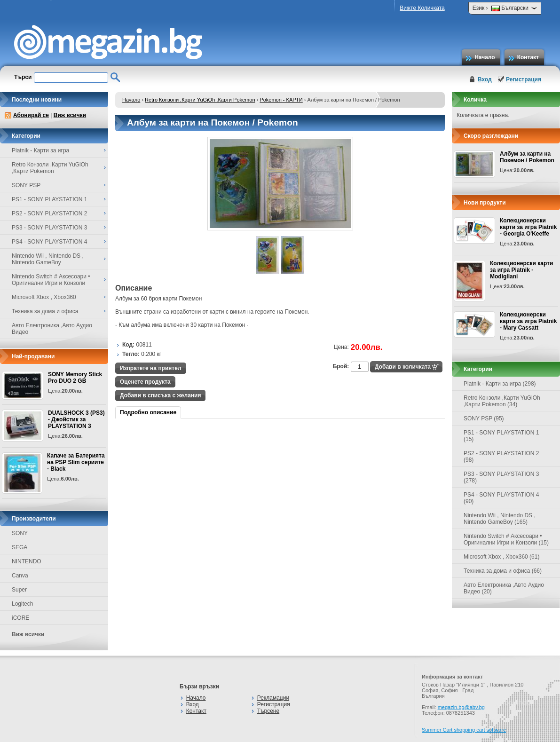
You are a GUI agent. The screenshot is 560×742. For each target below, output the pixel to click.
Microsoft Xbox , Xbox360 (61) (501, 557)
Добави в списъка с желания (160, 395)
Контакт (528, 57)
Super (19, 590)
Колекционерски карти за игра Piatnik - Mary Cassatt (528, 321)
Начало (485, 57)
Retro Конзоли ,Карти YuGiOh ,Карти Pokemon (200, 100)
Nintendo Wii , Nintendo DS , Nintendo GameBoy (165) (500, 519)
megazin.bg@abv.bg (461, 707)
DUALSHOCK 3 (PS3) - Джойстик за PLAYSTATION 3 (76, 419)
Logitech (22, 604)
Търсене (268, 711)
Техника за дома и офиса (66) (503, 571)
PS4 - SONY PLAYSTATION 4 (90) (501, 498)
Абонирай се (31, 115)
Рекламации (273, 698)
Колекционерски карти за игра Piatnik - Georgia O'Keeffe (528, 227)
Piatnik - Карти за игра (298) (500, 384)
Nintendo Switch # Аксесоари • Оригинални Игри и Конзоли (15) (506, 539)
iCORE (20, 618)
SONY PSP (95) (484, 418)
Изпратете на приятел (151, 368)
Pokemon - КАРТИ (281, 100)
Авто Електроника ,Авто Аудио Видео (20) (504, 588)
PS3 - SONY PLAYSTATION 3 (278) (501, 477)
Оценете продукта (145, 382)
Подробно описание (148, 412)
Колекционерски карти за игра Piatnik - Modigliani (521, 270)
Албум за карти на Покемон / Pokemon (527, 157)
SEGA (20, 547)
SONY (20, 533)
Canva (20, 576)
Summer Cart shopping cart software (464, 730)
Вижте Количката (422, 8)
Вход (485, 79)
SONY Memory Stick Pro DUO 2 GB (75, 378)
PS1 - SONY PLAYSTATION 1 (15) (501, 436)
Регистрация (524, 79)
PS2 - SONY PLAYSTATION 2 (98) (501, 457)
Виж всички (70, 115)
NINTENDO (27, 561)
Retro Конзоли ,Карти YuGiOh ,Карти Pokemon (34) (502, 401)
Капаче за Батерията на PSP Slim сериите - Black (76, 462)
